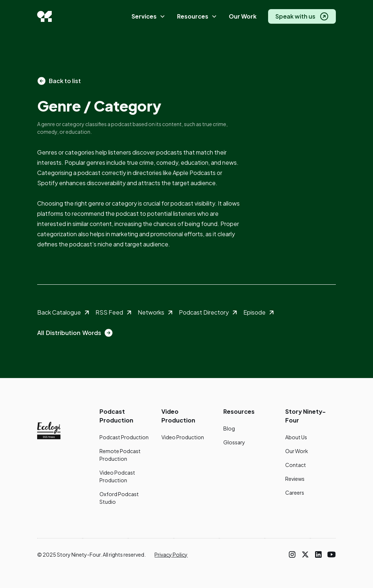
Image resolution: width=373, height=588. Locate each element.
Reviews (295, 479)
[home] (44, 16)
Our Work (243, 16)
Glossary (234, 442)
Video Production (183, 437)
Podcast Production (124, 437)
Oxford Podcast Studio (119, 498)
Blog (229, 428)
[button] (148, 17)
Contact (296, 465)
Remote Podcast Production (120, 455)
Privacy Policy (171, 554)
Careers (295, 492)
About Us (296, 437)
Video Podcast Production (117, 476)
